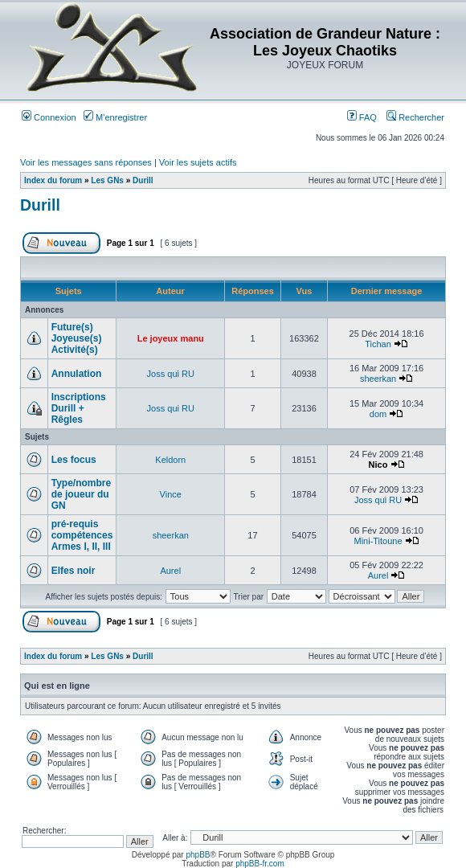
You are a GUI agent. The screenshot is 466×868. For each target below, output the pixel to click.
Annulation (77, 374)
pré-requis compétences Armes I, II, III (82, 535)
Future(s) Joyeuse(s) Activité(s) (77, 338)
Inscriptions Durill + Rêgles (79, 408)
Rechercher (415, 117)
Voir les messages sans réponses (86, 162)
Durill (143, 180)
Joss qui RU (171, 374)
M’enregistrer (115, 117)
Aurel (170, 571)
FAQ (362, 117)
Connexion (49, 117)
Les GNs (107, 180)
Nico (378, 465)
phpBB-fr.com (260, 864)
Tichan (378, 344)
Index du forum (53, 180)
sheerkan (378, 379)
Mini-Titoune (378, 541)
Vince (171, 494)
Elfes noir (74, 571)
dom (378, 414)
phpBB (198, 855)
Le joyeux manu (171, 338)
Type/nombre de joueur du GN (81, 494)
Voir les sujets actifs (198, 162)
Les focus (74, 460)
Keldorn (170, 460)
